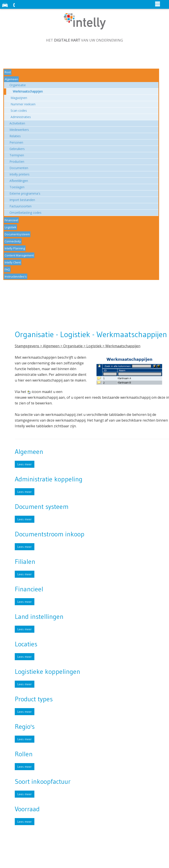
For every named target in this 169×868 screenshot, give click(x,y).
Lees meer (25, 464)
